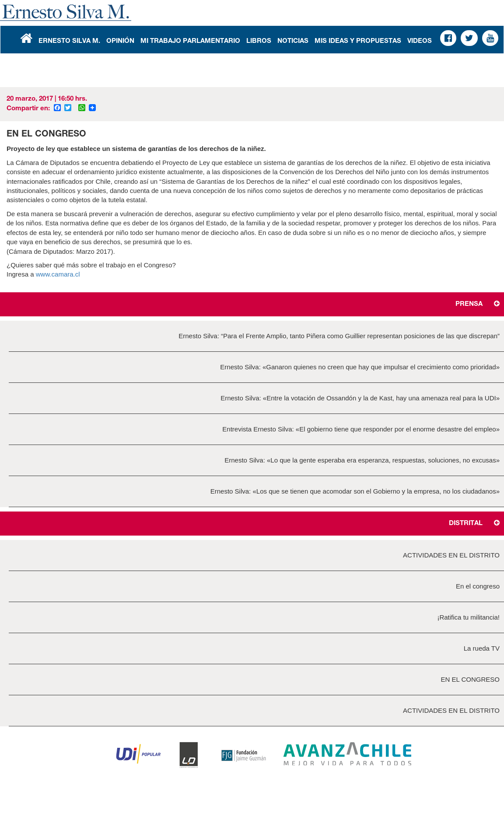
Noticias (293, 41)
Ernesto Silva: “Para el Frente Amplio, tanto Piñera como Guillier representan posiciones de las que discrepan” (339, 336)
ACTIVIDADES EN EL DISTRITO (451, 555)
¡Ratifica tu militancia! (468, 617)
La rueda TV (482, 648)
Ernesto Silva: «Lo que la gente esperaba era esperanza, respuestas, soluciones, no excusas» (362, 460)
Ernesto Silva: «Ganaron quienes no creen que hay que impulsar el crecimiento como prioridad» (360, 367)
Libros (259, 41)
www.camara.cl (59, 274)
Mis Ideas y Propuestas (358, 41)
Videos (420, 41)
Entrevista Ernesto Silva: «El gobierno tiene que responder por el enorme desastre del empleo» (361, 429)
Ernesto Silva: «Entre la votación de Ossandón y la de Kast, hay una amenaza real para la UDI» (360, 398)
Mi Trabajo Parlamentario (190, 41)
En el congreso (478, 586)
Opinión (120, 41)
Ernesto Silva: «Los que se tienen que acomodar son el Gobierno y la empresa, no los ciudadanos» (355, 491)
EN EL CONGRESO (470, 679)
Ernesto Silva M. (69, 41)
